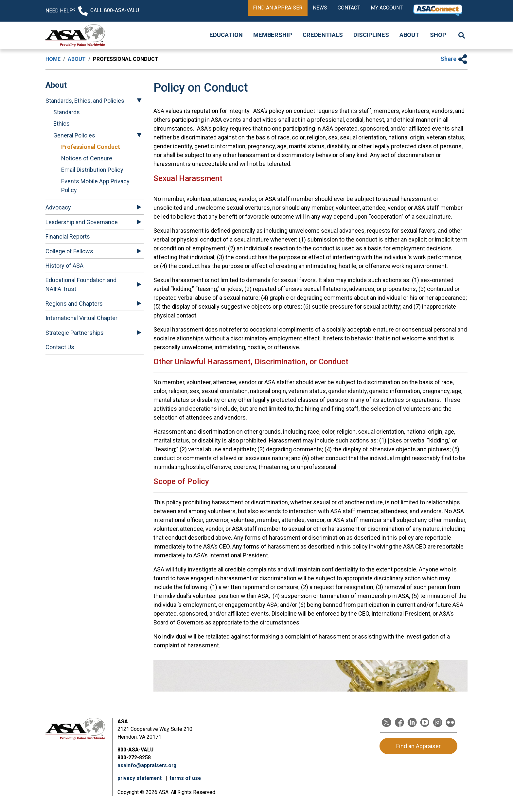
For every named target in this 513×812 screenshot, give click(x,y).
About (409, 35)
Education (226, 35)
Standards (67, 112)
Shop (438, 35)
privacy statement (140, 778)
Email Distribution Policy (92, 170)
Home (53, 59)
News (320, 8)
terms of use (185, 778)
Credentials (323, 35)
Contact (349, 8)
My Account (387, 8)
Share (454, 59)
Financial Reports (68, 236)
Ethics (62, 124)
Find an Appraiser (278, 8)
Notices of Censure (87, 158)
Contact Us (60, 347)
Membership (273, 35)
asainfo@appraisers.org (147, 765)
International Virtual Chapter (81, 318)
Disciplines (371, 35)
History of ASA (64, 266)
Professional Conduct (91, 147)
